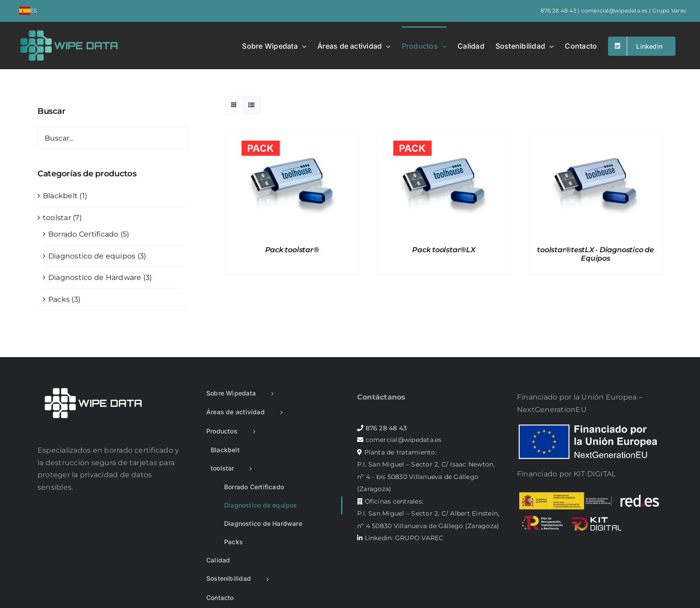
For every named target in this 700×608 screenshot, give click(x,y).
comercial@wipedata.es (615, 10)
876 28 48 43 (558, 10)
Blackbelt (60, 196)
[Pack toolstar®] (292, 140)
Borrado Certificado (83, 234)
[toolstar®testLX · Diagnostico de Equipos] (596, 140)
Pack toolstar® (292, 250)
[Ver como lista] (252, 105)
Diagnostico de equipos (92, 256)
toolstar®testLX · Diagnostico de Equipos (595, 254)
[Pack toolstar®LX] (444, 140)
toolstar (57, 218)
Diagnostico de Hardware (95, 277)
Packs (59, 299)
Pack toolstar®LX (444, 250)
